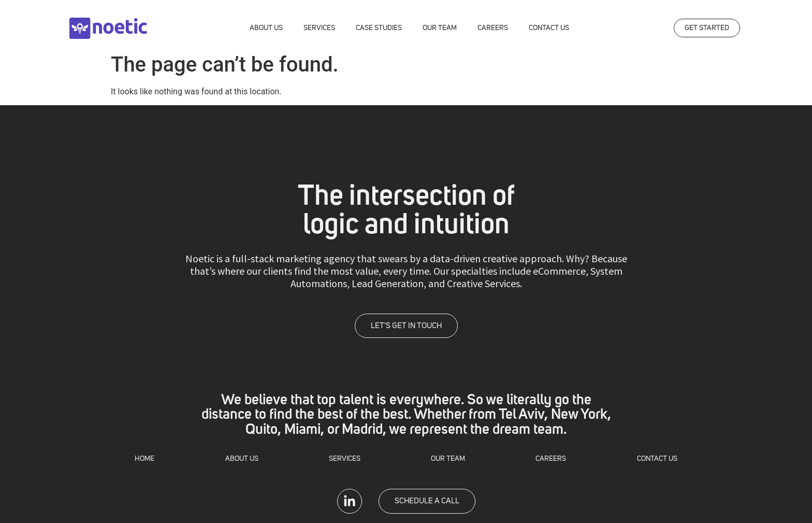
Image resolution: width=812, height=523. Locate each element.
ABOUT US (266, 28)
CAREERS (493, 28)
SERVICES (319, 28)
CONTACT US (549, 28)
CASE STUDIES (379, 28)
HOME (144, 459)
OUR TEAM (440, 28)
